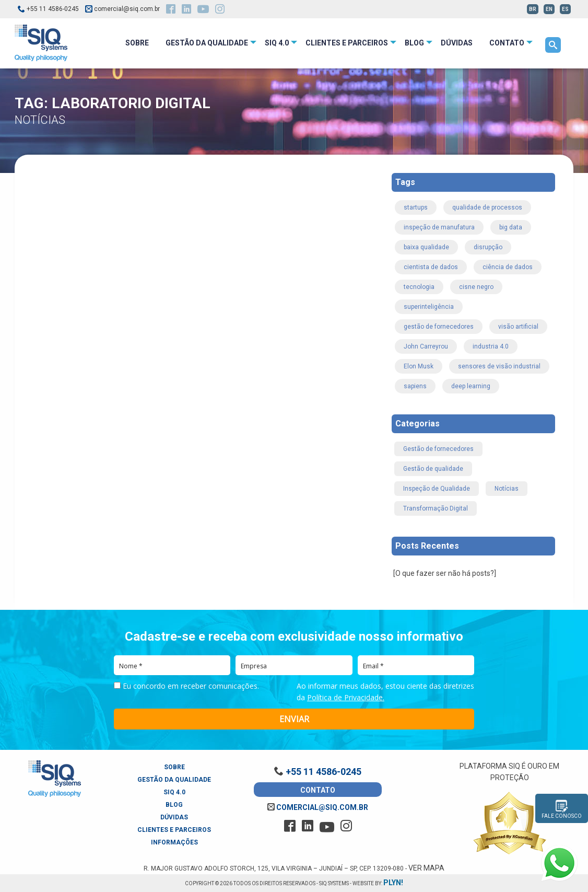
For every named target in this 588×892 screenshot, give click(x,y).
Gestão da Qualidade (174, 780)
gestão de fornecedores (439, 327)
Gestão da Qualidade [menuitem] (207, 43)
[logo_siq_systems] (41, 42)
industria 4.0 (491, 346)
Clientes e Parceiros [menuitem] (347, 43)
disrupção (488, 247)
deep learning (471, 386)
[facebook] (171, 10)
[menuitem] (553, 45)
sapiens (415, 386)
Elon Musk (419, 366)
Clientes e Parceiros (174, 830)
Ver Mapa (426, 868)
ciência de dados (508, 267)
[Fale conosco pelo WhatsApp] (559, 863)
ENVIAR (294, 719)
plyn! (393, 883)
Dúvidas (174, 817)
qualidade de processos (487, 207)
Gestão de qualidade (433, 469)
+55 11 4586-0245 (48, 9)
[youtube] (203, 10)
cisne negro (476, 287)
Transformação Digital (436, 508)
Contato (318, 790)
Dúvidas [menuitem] (457, 43)
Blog (174, 805)
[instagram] (220, 10)
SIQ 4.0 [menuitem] (277, 43)
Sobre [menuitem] (137, 43)
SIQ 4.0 (174, 792)
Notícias (507, 489)
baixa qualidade (426, 247)
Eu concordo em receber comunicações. (186, 686)
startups (416, 207)
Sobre (174, 767)
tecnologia (419, 287)
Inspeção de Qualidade (437, 489)
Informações (174, 842)
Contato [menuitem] (507, 43)
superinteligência (429, 307)
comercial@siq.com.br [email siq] (122, 9)
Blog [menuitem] (414, 43)
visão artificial (518, 327)
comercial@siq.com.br (318, 807)
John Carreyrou (426, 346)
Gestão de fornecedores (438, 449)
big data (511, 227)
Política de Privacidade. (346, 697)
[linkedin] (186, 10)
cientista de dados (431, 267)
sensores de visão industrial (499, 366)
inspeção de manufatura (439, 227)
